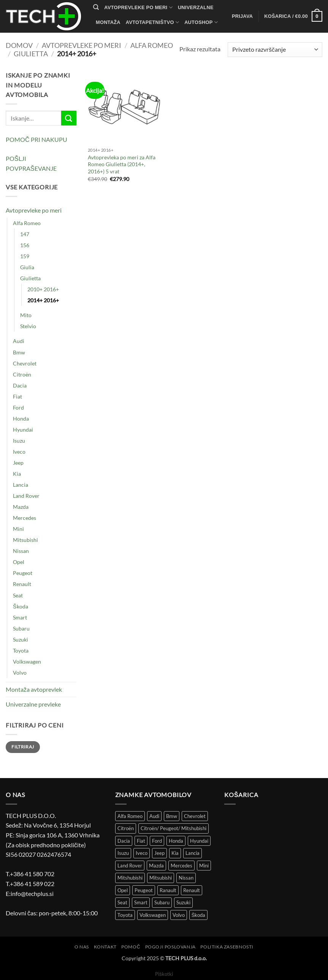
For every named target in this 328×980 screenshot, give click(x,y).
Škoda (21, 606)
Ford (18, 407)
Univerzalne (196, 7)
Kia (17, 474)
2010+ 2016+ (43, 289)
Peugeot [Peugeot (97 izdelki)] (144, 890)
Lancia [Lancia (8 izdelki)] (193, 853)
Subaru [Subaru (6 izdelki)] (162, 902)
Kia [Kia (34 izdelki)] (175, 853)
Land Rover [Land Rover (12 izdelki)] (130, 866)
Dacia (20, 385)
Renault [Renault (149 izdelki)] (192, 890)
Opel (19, 562)
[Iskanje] (96, 7)
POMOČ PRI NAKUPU (36, 139)
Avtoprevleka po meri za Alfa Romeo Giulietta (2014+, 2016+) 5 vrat (122, 164)
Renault (22, 584)
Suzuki (21, 639)
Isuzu (19, 441)
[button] (242, 16)
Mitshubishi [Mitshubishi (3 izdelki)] (130, 878)
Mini (18, 529)
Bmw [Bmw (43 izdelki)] (172, 816)
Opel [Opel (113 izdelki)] (123, 890)
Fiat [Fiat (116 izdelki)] (141, 841)
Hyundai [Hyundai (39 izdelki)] (199, 841)
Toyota (21, 650)
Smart (20, 617)
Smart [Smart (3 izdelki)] (141, 902)
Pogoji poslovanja (170, 947)
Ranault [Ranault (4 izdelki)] (168, 890)
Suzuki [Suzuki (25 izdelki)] (183, 902)
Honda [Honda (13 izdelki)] (176, 841)
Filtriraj (23, 747)
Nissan (21, 551)
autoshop (201, 22)
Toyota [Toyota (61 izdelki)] (125, 915)
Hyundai (23, 430)
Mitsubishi (25, 540)
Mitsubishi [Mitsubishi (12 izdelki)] (161, 878)
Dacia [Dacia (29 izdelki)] (124, 841)
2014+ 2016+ (43, 300)
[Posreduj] (69, 118)
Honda (21, 419)
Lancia (21, 485)
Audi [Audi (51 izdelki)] (154, 816)
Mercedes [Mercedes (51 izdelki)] (181, 866)
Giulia (27, 267)
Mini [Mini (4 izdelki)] (204, 866)
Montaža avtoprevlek (34, 689)
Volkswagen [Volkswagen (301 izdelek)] (153, 915)
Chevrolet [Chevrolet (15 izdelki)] (195, 816)
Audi (19, 341)
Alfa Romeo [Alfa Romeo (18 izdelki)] (130, 816)
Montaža (108, 22)
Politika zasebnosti (227, 947)
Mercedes (25, 518)
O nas (82, 947)
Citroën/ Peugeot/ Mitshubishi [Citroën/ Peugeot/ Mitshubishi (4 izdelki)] (174, 828)
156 (25, 245)
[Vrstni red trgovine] (275, 50)
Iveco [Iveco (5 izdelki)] (142, 853)
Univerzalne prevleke (33, 704)
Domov (19, 45)
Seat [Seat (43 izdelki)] (122, 902)
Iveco (19, 452)
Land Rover (26, 496)
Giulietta (31, 54)
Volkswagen (27, 662)
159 (25, 256)
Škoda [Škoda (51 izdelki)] (199, 915)
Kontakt (110, 37)
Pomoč (131, 947)
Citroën (22, 374)
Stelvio (28, 326)
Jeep (18, 463)
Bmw (19, 352)
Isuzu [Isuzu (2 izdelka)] (123, 853)
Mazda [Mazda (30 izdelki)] (156, 866)
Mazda (21, 507)
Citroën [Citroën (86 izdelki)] (126, 828)
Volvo (20, 673)
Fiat (17, 396)
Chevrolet (25, 363)
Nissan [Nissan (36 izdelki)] (186, 878)
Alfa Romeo (152, 45)
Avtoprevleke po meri (138, 7)
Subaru (21, 628)
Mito (26, 315)
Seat (18, 595)
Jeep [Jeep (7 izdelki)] (159, 853)
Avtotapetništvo (152, 22)
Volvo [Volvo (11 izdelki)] (179, 915)
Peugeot (23, 573)
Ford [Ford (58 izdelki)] (157, 841)
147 (25, 234)
